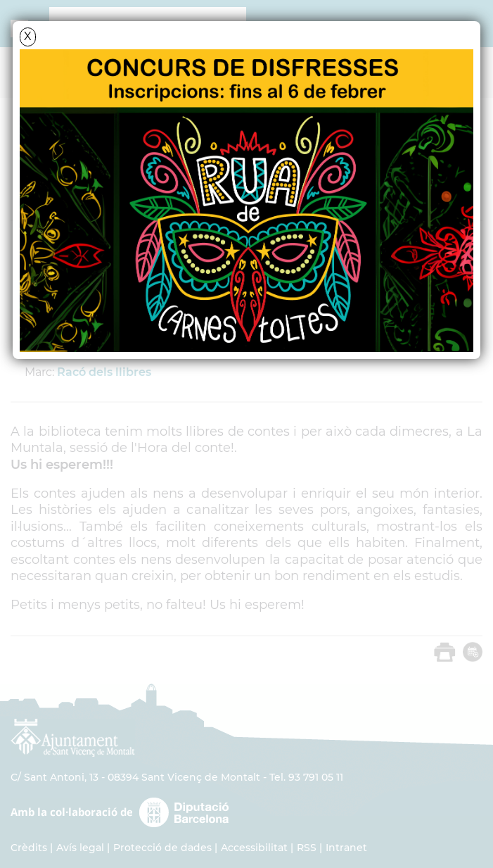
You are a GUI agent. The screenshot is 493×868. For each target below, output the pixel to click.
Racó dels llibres (104, 372)
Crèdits (29, 848)
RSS (307, 848)
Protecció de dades (162, 848)
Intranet (346, 848)
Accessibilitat (254, 848)
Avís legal (80, 848)
